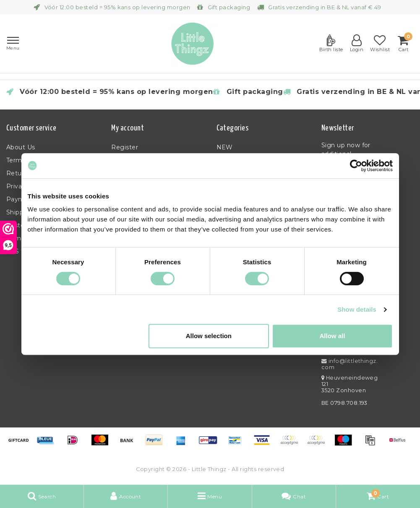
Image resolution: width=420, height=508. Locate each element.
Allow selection (209, 336)
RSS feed (21, 251)
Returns (19, 173)
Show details (357, 309)
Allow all (333, 336)
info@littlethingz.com (350, 364)
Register (125, 147)
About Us (21, 147)
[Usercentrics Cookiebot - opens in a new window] (356, 166)
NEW (225, 147)
